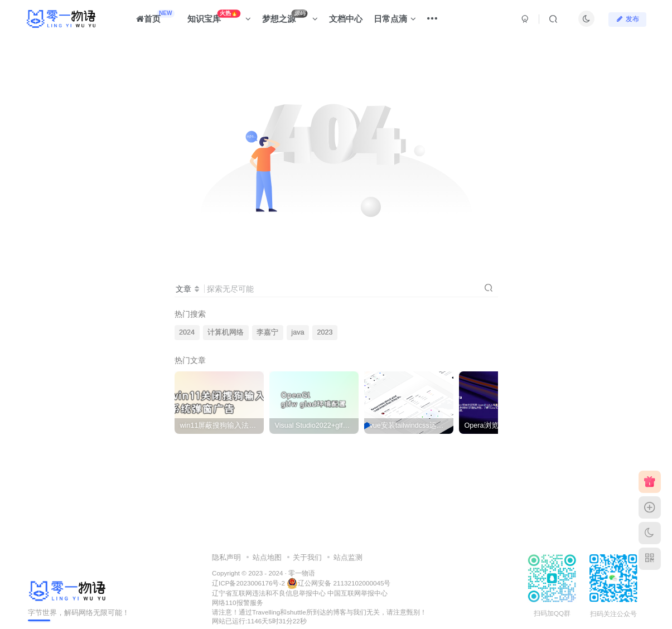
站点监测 (348, 557)
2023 (325, 332)
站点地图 (267, 557)
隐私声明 (226, 557)
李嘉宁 (267, 332)
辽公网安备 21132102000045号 (339, 583)
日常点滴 (395, 19)
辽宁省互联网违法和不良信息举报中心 (269, 593)
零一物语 (302, 573)
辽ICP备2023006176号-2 (248, 583)
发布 (627, 19)
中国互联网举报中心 (357, 593)
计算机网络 (226, 332)
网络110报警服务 (238, 603)
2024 (187, 332)
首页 (155, 16)
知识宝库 (219, 16)
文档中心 (346, 19)
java (298, 332)
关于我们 (307, 557)
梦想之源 (290, 16)
